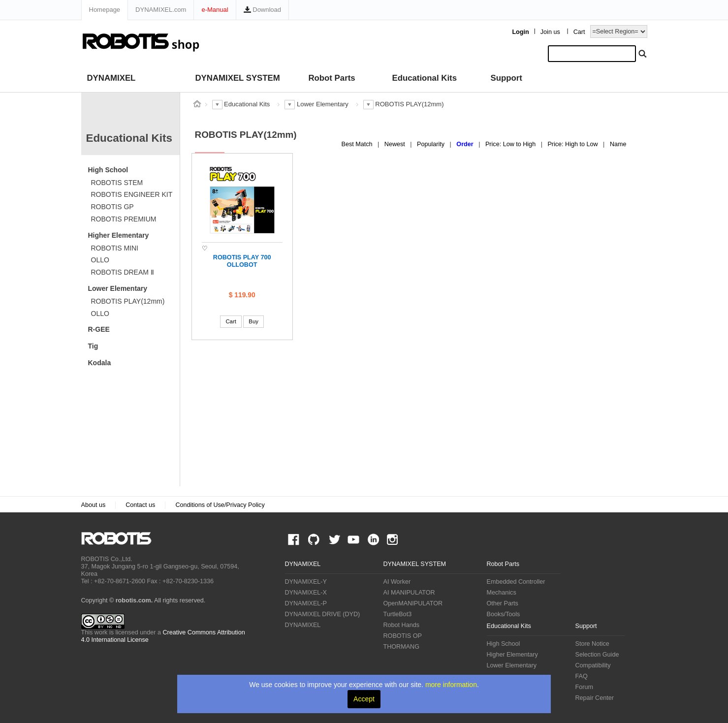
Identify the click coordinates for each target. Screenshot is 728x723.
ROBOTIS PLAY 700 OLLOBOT (242, 261)
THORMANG (401, 647)
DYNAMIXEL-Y (306, 582)
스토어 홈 (197, 104)
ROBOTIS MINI (115, 248)
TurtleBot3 (398, 614)
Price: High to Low (573, 144)
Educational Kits (425, 78)
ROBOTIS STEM (117, 183)
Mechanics (502, 593)
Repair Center (595, 698)
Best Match (358, 144)
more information (451, 685)
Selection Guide (597, 655)
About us (94, 505)
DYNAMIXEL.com (161, 10)
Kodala (100, 363)
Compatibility (593, 665)
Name (618, 144)
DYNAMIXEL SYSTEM (238, 78)
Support (506, 78)
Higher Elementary (119, 235)
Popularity (432, 144)
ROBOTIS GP (112, 207)
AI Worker (397, 582)
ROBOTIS (120, 538)
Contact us (140, 505)
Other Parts (503, 603)
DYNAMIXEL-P (306, 603)
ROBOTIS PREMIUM (124, 219)
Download (262, 10)
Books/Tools (504, 614)
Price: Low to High (511, 144)
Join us (550, 32)
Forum (584, 687)
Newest (396, 144)
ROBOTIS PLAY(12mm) (128, 301)
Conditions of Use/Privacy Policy (220, 505)
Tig (93, 346)
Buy (253, 321)
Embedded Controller (516, 582)
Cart (579, 32)
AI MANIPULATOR (409, 593)
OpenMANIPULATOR (413, 603)
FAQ (582, 676)
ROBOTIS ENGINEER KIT (132, 194)
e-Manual (215, 10)
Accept (364, 699)
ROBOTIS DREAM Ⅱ (123, 272)
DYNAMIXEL (111, 78)
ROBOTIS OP (403, 636)
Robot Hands (402, 625)
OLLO (100, 260)
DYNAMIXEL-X (306, 593)
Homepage (105, 10)
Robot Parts (332, 78)
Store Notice (592, 644)
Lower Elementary (118, 288)
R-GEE (99, 329)
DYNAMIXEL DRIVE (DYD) (323, 614)
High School (108, 170)
